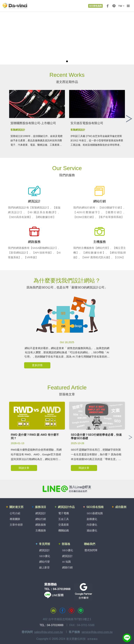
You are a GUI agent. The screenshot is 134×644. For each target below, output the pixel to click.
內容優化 (92, 524)
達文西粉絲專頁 (62, 609)
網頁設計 (41, 513)
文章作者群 (17, 524)
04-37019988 (62, 587)
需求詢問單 (91, 549)
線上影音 (45, 566)
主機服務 (41, 530)
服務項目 (41, 507)
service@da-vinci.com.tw (97, 630)
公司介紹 (16, 513)
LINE (114, 6)
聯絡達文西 (53, 609)
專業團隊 (16, 518)
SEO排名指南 (95, 507)
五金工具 (64, 518)
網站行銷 (41, 518)
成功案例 (121, 507)
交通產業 (64, 524)
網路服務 (41, 524)
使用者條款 (93, 637)
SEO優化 (45, 554)
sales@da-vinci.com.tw (48, 630)
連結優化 (92, 530)
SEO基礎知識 (95, 513)
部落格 (66, 543)
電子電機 (64, 513)
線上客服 (127, 638)
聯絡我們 (90, 543)
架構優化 (92, 518)
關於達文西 (17, 507)
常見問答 (45, 543)
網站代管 (45, 560)
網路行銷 (67, 566)
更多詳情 (37, 365)
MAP (72, 609)
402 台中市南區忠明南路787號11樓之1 (67, 617)
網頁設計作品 (67, 507)
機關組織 (64, 530)
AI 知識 (66, 560)
